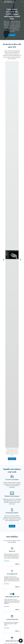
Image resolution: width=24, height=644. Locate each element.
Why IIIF (12, 526)
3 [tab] (13, 461)
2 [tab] (11, 461)
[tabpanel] (12, 261)
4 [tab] (15, 461)
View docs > (7, 561)
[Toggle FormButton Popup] (21, 641)
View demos (12, 459)
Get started (12, 35)
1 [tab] (9, 461)
